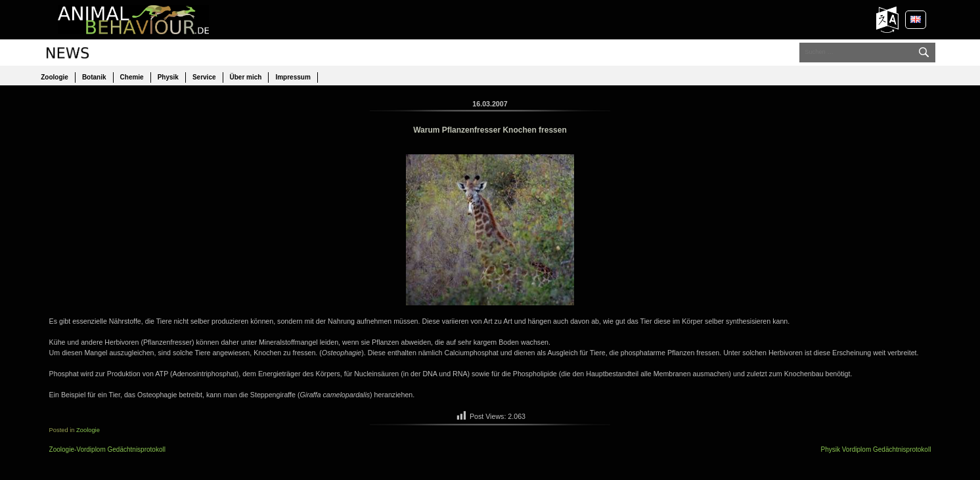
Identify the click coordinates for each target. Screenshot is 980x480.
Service (204, 77)
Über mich (246, 77)
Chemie (132, 77)
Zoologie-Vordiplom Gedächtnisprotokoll (107, 449)
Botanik (94, 77)
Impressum (293, 77)
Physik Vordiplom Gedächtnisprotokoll (876, 449)
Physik (168, 77)
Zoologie (55, 77)
